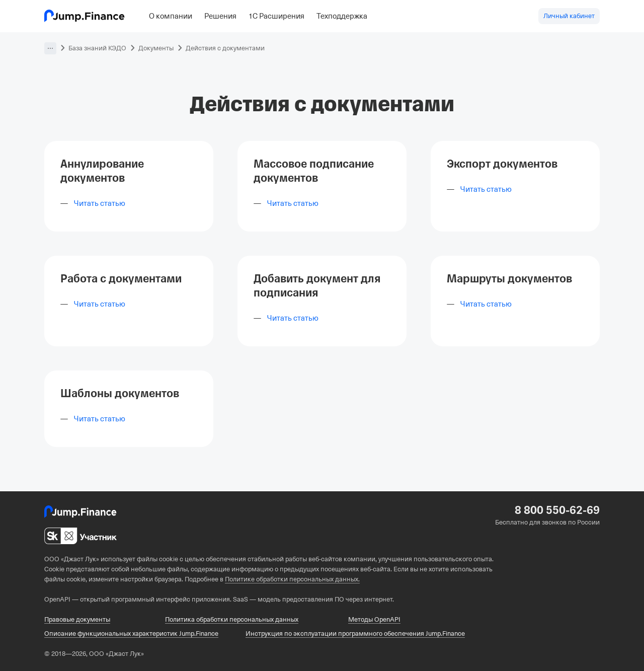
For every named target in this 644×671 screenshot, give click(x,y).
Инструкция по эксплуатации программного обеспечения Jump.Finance (355, 633)
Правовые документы (77, 619)
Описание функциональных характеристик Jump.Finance (131, 633)
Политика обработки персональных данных (232, 619)
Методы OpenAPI (374, 619)
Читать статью (100, 203)
